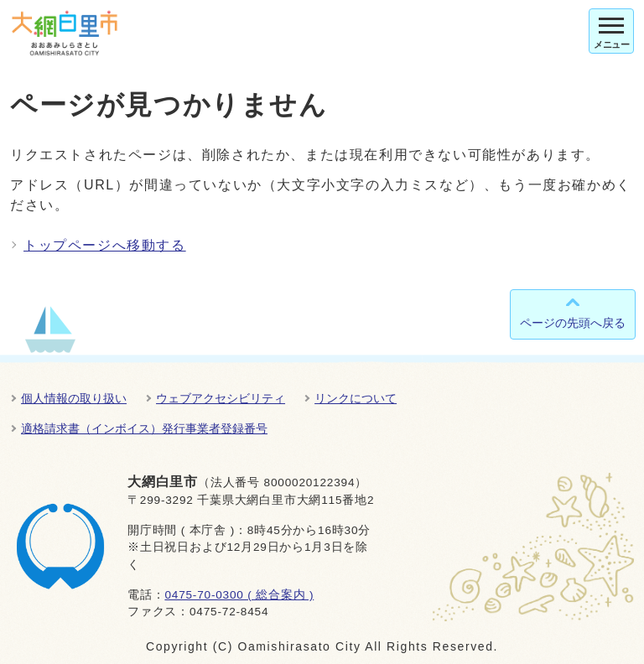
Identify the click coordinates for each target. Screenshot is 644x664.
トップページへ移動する (105, 245)
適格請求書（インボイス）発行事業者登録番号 (144, 428)
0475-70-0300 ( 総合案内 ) (239, 595)
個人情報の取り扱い (74, 398)
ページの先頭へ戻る (573, 323)
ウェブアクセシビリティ (221, 398)
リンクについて (356, 398)
